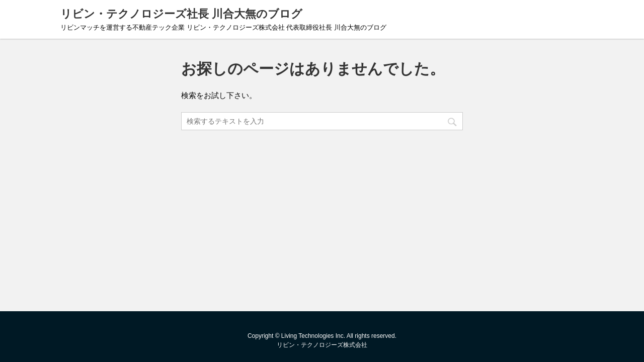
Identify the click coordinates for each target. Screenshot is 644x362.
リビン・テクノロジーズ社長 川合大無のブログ (181, 14)
